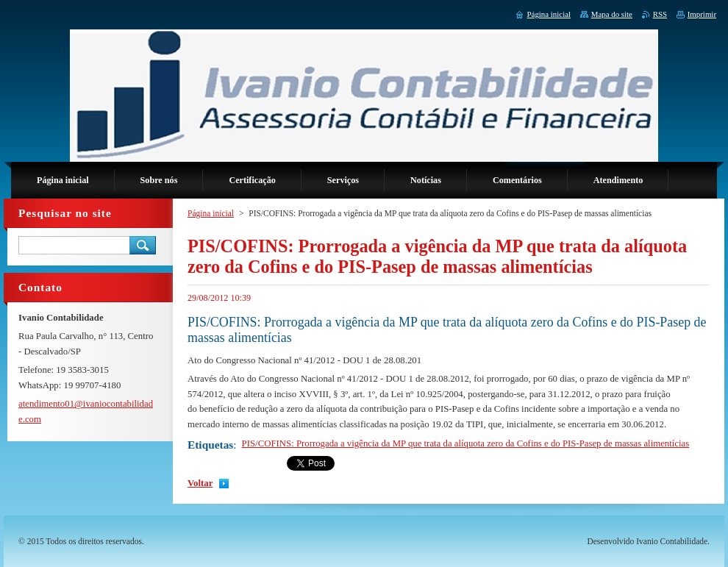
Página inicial (211, 213)
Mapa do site (612, 14)
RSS (660, 14)
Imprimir (702, 14)
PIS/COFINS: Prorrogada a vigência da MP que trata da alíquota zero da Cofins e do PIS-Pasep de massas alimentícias (466, 443)
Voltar (200, 483)
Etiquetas (210, 445)
